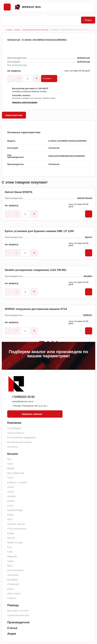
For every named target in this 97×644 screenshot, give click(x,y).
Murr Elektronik (16, 473)
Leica (10, 505)
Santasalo (13, 575)
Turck (10, 478)
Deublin (11, 496)
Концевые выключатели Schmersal (35, 30)
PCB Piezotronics (17, 529)
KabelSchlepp (15, 510)
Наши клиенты (16, 433)
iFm (9, 459)
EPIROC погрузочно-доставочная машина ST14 (36, 309)
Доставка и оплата (18, 611)
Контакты (13, 447)
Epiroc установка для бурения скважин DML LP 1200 (39, 231)
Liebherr (12, 598)
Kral (10, 547)
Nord (10, 566)
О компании (14, 428)
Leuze (11, 492)
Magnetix (12, 556)
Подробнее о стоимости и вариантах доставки (29, 91)
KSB (10, 552)
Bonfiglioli (13, 580)
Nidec (10, 515)
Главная (9, 30)
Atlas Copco (14, 593)
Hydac (11, 501)
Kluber (11, 533)
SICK (10, 464)
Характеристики (14, 115)
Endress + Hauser (17, 482)
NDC (10, 519)
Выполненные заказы (20, 442)
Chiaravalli (13, 584)
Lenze (11, 487)
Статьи (12, 628)
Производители (18, 622)
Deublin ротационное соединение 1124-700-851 (36, 270)
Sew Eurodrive (15, 570)
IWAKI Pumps (15, 542)
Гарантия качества (18, 615)
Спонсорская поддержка (21, 437)
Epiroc (11, 589)
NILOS (11, 538)
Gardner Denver (16, 524)
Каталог (17, 30)
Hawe (10, 561)
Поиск (88, 20)
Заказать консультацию (25, 102)
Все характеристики (17, 65)
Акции (12, 634)
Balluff (11, 468)
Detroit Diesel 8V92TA (19, 192)
